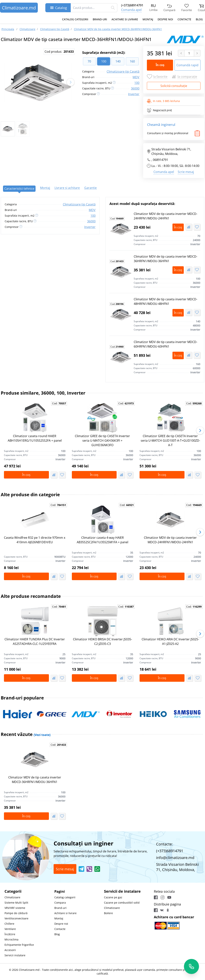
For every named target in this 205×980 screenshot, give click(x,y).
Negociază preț (159, 110)
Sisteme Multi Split (16, 903)
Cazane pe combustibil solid (122, 903)
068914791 (161, 160)
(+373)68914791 (132, 5)
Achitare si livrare (125, 19)
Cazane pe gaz (113, 897)
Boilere (108, 913)
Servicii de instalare (122, 891)
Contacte (184, 19)
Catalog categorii (75, 19)
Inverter (134, 94)
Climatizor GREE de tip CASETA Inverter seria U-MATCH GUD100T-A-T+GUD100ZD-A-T (170, 441)
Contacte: (164, 844)
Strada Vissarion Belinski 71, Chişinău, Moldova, (169, 151)
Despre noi (165, 19)
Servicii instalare (15, 955)
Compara (60, 903)
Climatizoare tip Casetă (123, 72)
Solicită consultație (174, 86)
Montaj (148, 19)
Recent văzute (26, 734)
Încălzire (10, 934)
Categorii (13, 891)
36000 (135, 88)
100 (137, 83)
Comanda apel (131, 10)
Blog (199, 19)
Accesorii (10, 950)
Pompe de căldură (16, 913)
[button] (71, 82)
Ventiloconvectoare (16, 918)
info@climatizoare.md (175, 858)
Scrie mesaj (186, 172)
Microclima (11, 939)
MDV (136, 77)
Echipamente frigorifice (19, 945)
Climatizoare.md (19, 8)
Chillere (9, 924)
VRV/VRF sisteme (15, 908)
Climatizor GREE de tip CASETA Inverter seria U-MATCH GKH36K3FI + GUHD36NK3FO (102, 441)
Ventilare (10, 929)
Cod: (117, 219)
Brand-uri (100, 19)
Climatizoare (12, 897)
